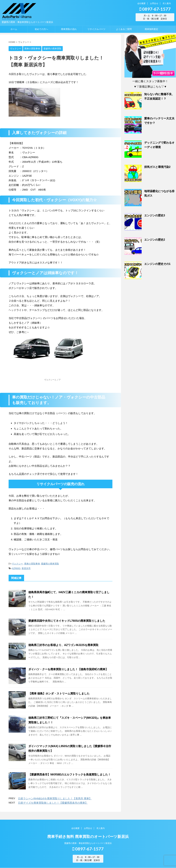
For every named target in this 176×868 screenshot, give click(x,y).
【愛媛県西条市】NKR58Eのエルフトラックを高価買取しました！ (70, 775)
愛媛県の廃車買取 (50, 564)
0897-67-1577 (155, 9)
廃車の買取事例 (32, 564)
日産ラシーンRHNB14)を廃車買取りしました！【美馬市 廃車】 (55, 798)
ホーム (14, 29)
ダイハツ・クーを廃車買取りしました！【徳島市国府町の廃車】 (68, 669)
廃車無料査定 (151, 29)
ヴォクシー (17, 564)
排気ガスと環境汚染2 (157, 167)
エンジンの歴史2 (155, 240)
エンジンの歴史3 (155, 215)
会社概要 (141, 3)
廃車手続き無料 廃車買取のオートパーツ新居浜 (88, 837)
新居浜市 (26, 568)
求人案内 (167, 3)
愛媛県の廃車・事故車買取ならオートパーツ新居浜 (88, 843)
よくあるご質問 (124, 29)
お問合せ (154, 3)
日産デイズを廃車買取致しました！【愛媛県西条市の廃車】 (53, 803)
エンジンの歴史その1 (157, 264)
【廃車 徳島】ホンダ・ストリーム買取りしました (59, 694)
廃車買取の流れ (69, 29)
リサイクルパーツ (96, 29)
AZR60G (16, 568)
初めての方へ (41, 29)
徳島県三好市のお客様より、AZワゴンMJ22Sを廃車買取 (63, 645)
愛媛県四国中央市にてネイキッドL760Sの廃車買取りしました (67, 621)
